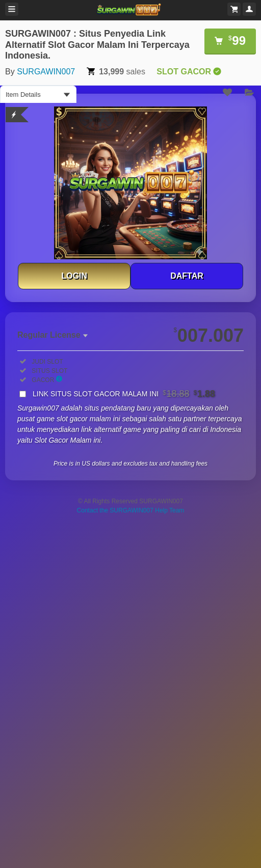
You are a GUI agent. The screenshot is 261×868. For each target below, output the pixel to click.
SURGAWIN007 (46, 72)
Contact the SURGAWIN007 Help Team (131, 510)
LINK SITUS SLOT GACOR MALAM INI (124, 394)
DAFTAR (187, 276)
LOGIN (74, 276)
